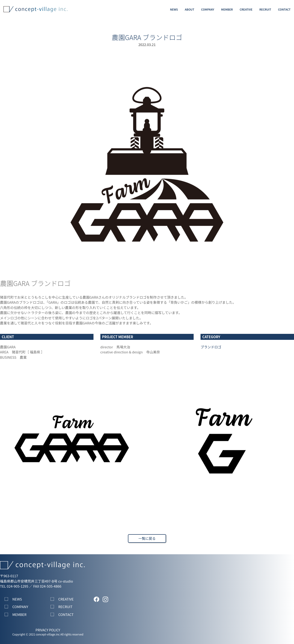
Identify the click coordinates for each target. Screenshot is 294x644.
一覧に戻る (147, 538)
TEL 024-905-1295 (14, 586)
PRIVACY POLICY (48, 630)
